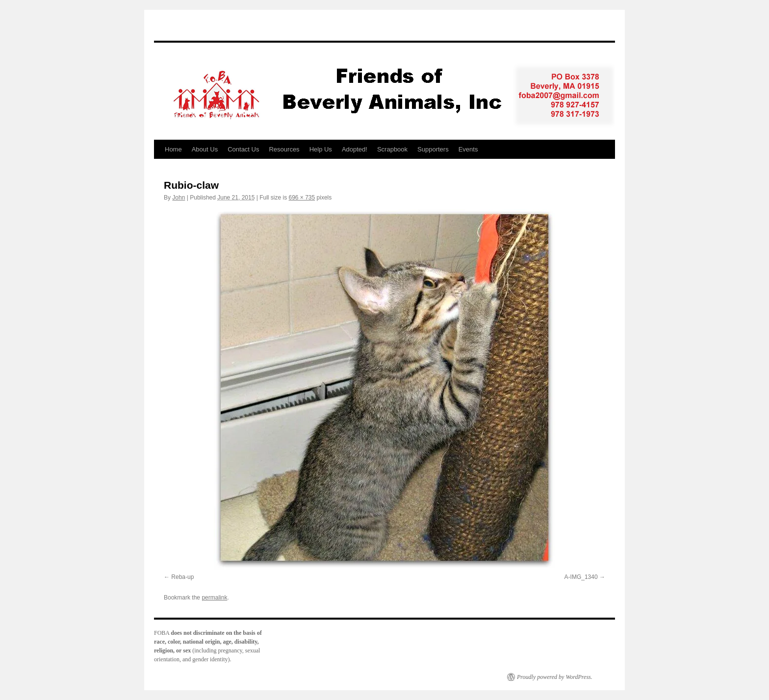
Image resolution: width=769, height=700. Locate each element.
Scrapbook (392, 149)
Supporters (433, 149)
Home (173, 149)
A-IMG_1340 (581, 577)
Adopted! (355, 149)
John (179, 198)
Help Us (321, 149)
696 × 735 (302, 198)
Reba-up (182, 577)
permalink (214, 598)
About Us (205, 149)
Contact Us (243, 149)
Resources (284, 149)
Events (468, 149)
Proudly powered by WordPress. (555, 677)
